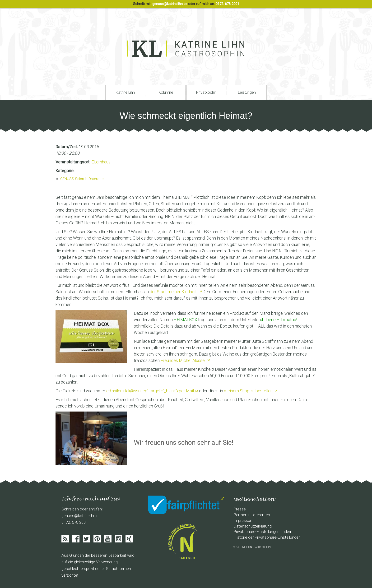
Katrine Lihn (125, 92)
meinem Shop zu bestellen (248, 391)
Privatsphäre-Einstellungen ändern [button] (263, 532)
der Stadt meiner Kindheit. (174, 292)
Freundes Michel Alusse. (183, 360)
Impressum (244, 520)
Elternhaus (101, 162)
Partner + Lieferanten (252, 515)
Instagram (119, 539)
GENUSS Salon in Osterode (82, 179)
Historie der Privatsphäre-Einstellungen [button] (267, 537)
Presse (240, 509)
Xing (129, 539)
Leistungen (247, 92)
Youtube (108, 539)
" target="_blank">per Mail (150, 391)
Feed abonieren (65, 539)
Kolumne (166, 92)
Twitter (86, 539)
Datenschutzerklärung (253, 526)
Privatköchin (206, 92)
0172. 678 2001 (227, 4)
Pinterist (97, 539)
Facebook (76, 539)
